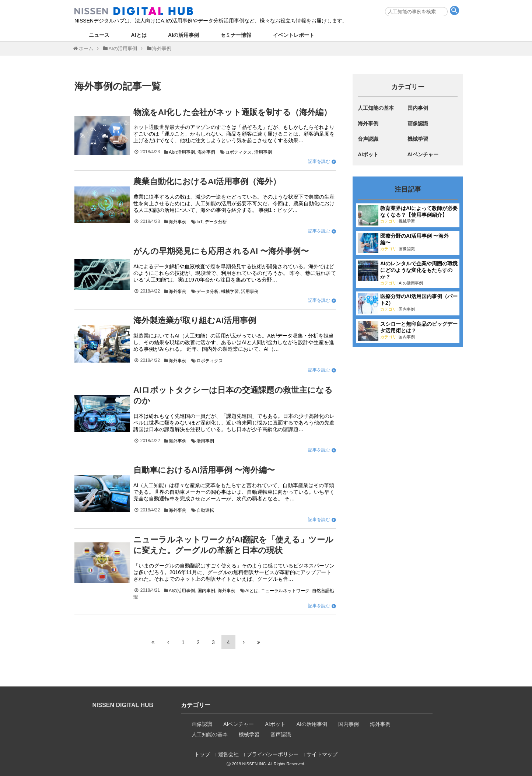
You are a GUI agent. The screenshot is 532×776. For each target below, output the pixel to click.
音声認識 (368, 139)
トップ (202, 754)
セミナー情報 (236, 35)
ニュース (99, 35)
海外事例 (206, 152)
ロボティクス (238, 152)
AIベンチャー (423, 154)
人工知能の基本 (376, 108)
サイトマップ (322, 754)
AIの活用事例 (183, 35)
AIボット (368, 154)
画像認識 (418, 123)
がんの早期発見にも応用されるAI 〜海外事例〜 (221, 251)
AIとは (139, 35)
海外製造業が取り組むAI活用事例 (195, 320)
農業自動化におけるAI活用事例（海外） (207, 181)
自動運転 (205, 510)
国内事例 (206, 591)
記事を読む (319, 161)
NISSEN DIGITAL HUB (123, 705)
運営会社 (228, 754)
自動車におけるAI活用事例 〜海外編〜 (204, 470)
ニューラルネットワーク (285, 591)
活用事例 (263, 152)
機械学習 (230, 291)
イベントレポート (294, 35)
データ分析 (216, 222)
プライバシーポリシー (273, 754)
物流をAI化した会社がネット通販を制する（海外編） (232, 112)
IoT (199, 222)
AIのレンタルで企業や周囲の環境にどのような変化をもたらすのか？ (419, 270)
